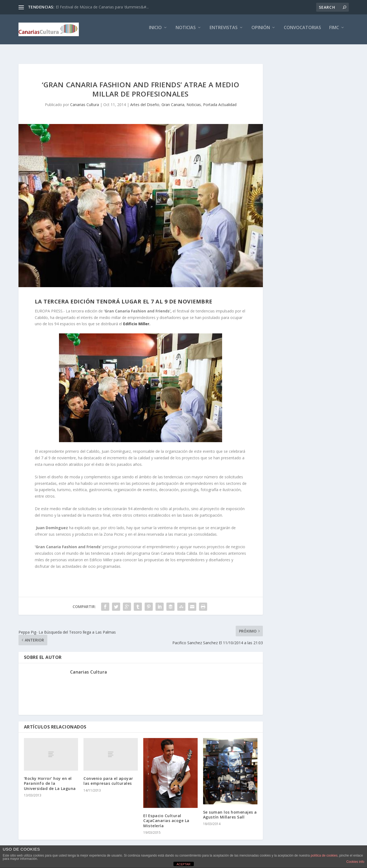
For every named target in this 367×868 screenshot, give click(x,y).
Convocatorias (302, 32)
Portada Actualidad (220, 100)
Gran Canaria (173, 100)
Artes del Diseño (145, 100)
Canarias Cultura (85, 100)
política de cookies (324, 855)
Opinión (261, 32)
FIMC (334, 32)
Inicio (155, 32)
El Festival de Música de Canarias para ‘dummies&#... (102, 7)
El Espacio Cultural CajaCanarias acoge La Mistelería (166, 816)
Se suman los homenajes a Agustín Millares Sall (230, 810)
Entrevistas (224, 32)
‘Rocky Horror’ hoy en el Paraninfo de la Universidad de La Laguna (50, 778)
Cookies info (355, 862)
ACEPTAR (183, 864)
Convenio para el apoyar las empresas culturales (108, 776)
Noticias (186, 32)
